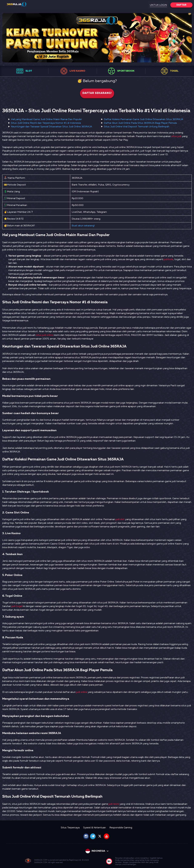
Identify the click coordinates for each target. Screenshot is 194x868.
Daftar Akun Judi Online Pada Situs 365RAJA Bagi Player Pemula (140, 123)
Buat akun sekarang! (83, 226)
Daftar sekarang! (97, 93)
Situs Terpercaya (70, 828)
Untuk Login (158, 5)
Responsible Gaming (121, 828)
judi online (82, 692)
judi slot (120, 519)
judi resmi (114, 804)
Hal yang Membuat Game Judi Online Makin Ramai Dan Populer (46, 119)
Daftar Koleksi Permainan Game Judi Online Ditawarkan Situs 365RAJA (143, 119)
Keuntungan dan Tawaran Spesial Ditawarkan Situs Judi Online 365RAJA (51, 127)
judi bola (168, 260)
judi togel (17, 606)
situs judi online (45, 335)
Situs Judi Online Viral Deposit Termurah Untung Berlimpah (137, 127)
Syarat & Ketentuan (94, 828)
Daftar (181, 5)
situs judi (176, 136)
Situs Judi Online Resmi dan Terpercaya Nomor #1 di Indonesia (46, 123)
